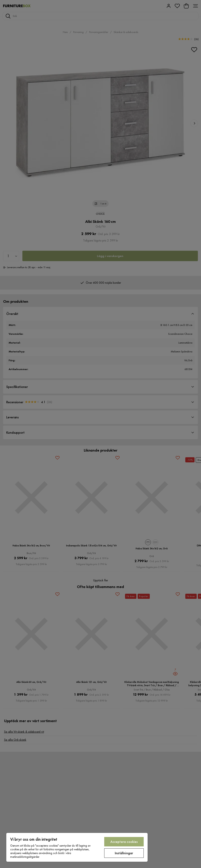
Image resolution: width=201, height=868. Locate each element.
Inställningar (124, 853)
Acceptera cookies (124, 842)
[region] (77, 847)
